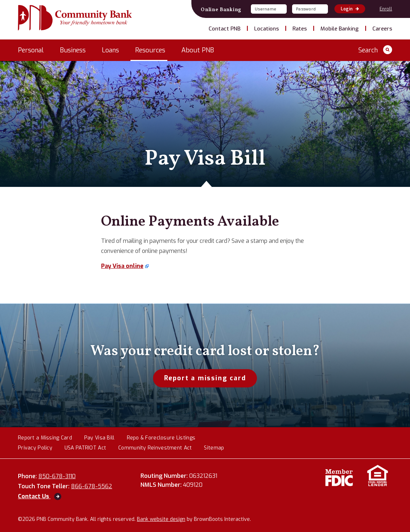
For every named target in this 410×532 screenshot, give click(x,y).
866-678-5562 (96, 486)
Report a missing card (205, 378)
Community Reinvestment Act (155, 448)
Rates (300, 29)
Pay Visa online (122, 266)
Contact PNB (225, 29)
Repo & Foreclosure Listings (161, 438)
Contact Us (40, 496)
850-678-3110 (62, 476)
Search (375, 50)
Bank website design (161, 519)
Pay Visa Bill (99, 438)
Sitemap (214, 448)
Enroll (386, 9)
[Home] (75, 19)
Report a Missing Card (45, 438)
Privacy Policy (35, 448)
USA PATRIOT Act (85, 448)
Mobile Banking (340, 29)
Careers (382, 29)
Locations (266, 29)
